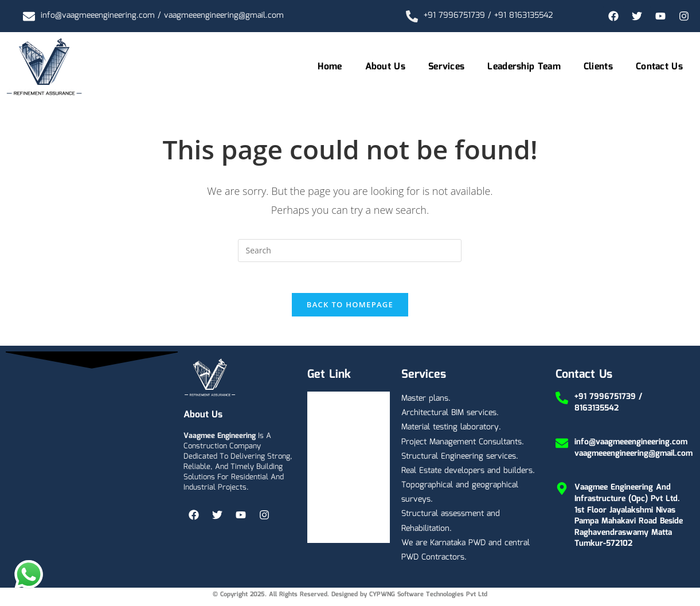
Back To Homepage (350, 308)
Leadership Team (524, 67)
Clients (598, 67)
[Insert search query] (350, 251)
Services (446, 67)
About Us (385, 67)
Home (330, 67)
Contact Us (659, 67)
